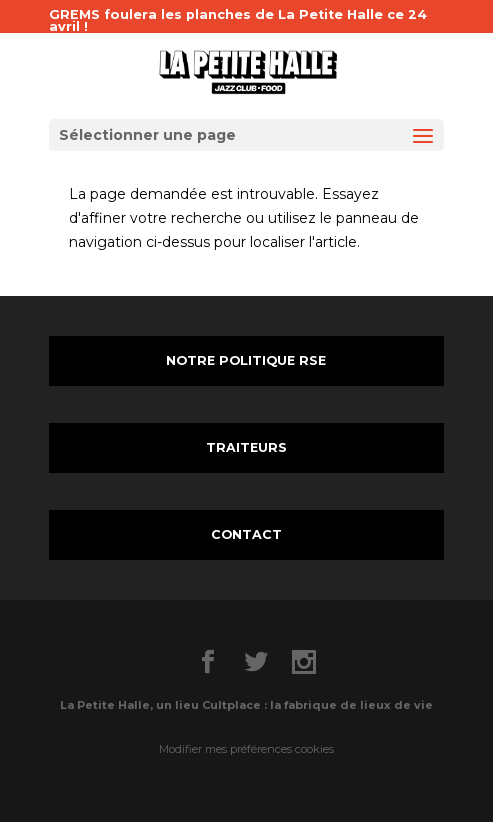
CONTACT (246, 534)
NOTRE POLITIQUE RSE (246, 360)
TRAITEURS (246, 447)
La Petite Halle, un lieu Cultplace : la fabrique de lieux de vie (246, 705)
